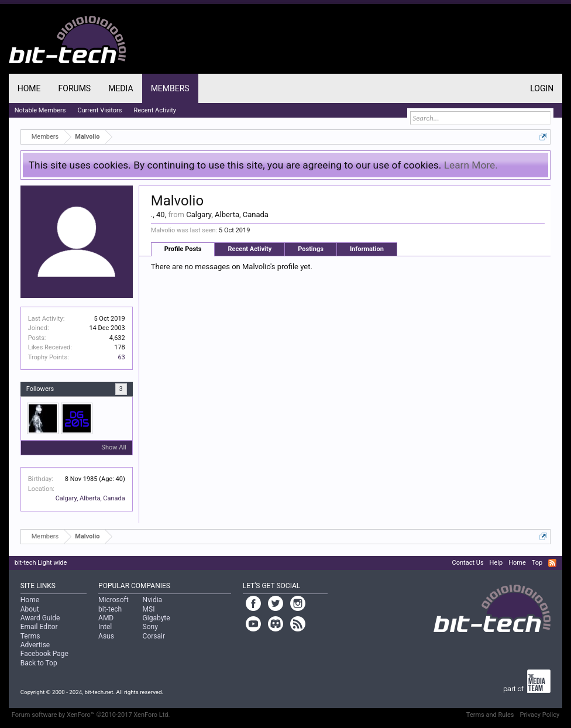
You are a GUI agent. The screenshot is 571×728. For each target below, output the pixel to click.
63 (121, 357)
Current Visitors (99, 110)
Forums (75, 88)
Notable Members (40, 110)
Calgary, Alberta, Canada (90, 498)
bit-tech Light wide (41, 563)
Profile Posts (183, 249)
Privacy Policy (540, 715)
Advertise (35, 645)
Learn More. (471, 165)
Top (537, 563)
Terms (30, 636)
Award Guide (40, 618)
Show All (113, 447)
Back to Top (39, 663)
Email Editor (39, 627)
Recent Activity (250, 249)
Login (542, 88)
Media (121, 88)
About (30, 609)
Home (29, 88)
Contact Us (468, 563)
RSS (552, 563)
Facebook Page (44, 654)
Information (367, 249)
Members (170, 88)
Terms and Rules (490, 715)
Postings (311, 249)
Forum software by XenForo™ (91, 715)
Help (496, 563)
